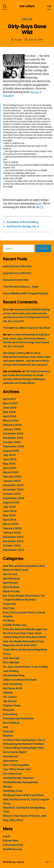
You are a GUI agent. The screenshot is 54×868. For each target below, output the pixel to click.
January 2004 (12, 533)
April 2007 (10, 399)
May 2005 (9, 464)
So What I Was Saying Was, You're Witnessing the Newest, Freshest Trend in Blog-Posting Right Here (24, 744)
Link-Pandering (12, 684)
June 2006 (10, 408)
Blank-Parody (11, 591)
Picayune (9, 710)
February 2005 (12, 477)
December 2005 (13, 433)
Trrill (6, 328)
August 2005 (11, 451)
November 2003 (13, 541)
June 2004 (10, 511)
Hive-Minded (11, 662)
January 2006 (12, 429)
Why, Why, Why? (13, 820)
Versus (7, 786)
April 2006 (10, 416)
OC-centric (10, 697)
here (39, 204)
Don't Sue (9, 608)
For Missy (9, 621)
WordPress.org (12, 849)
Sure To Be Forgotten (16, 765)
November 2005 (13, 438)
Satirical (8, 731)
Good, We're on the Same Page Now (25, 649)
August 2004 (11, 502)
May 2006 (9, 412)
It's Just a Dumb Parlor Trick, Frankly (25, 667)
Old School (10, 701)
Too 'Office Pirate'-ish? (17, 769)
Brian (6, 309)
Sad (5, 727)
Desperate (10, 604)
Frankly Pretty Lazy (15, 625)
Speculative (10, 761)
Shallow (27, 19)
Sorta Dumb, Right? (15, 752)
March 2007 (11, 403)
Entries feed (10, 840)
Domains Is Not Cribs (16, 280)
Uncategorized (12, 774)
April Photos (10, 583)
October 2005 (12, 442)
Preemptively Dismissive (18, 718)
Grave (7, 654)
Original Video (12, 706)
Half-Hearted (11, 658)
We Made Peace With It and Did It (23, 795)
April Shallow (11, 587)
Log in (7, 836)
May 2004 (9, 515)
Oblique (8, 693)
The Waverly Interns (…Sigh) (21, 287)
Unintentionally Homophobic (21, 782)
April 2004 (10, 520)
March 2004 (11, 524)
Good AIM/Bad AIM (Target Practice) (26, 293)
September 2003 (14, 550)
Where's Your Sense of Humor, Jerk (25, 816)
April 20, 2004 (36, 40)
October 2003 (12, 546)
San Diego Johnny (14, 353)
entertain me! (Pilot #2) (17, 266)
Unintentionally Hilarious (18, 778)
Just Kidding (11, 671)
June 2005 (10, 459)
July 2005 (9, 455)
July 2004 (9, 507)
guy (20, 40)
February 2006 (12, 425)
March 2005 (11, 472)
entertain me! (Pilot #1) (17, 273)
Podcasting (10, 714)
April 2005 (10, 468)
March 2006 (11, 421)
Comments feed (13, 845)
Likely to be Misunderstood (20, 680)
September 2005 (14, 446)
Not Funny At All (13, 688)
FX (42, 207)
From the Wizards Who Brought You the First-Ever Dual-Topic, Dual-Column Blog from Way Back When (25, 633)
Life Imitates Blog (14, 675)
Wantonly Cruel (13, 791)
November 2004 (13, 490)
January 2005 (12, 481)
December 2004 (13, 485)
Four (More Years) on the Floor (32, 328)
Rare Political (11, 723)
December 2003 (13, 537)
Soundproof (10, 756)
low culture (27, 6)
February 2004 (12, 528)
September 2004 (14, 498)
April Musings (11, 578)
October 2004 (12, 494)
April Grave (10, 574)
